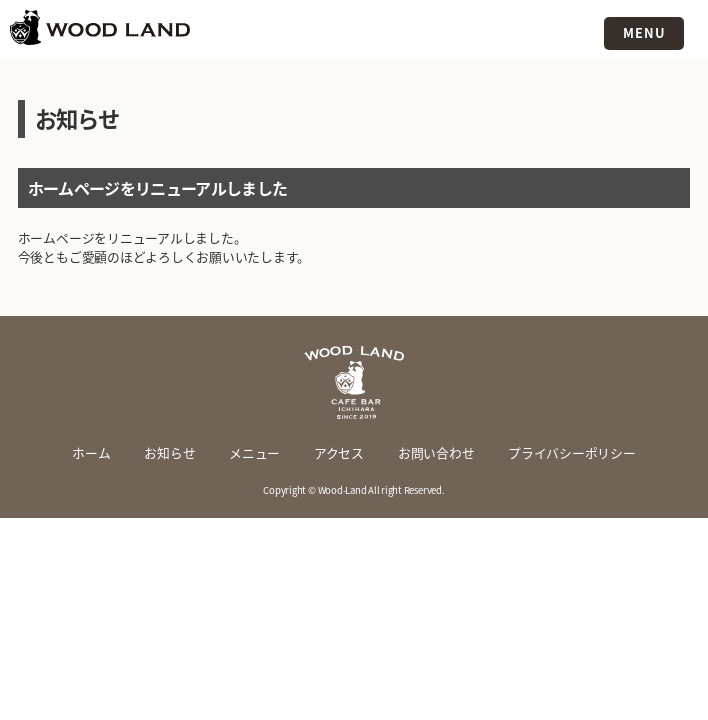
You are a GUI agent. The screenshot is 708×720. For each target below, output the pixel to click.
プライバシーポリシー (572, 452)
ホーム (91, 452)
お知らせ (169, 452)
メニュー (254, 452)
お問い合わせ (436, 452)
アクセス (339, 452)
